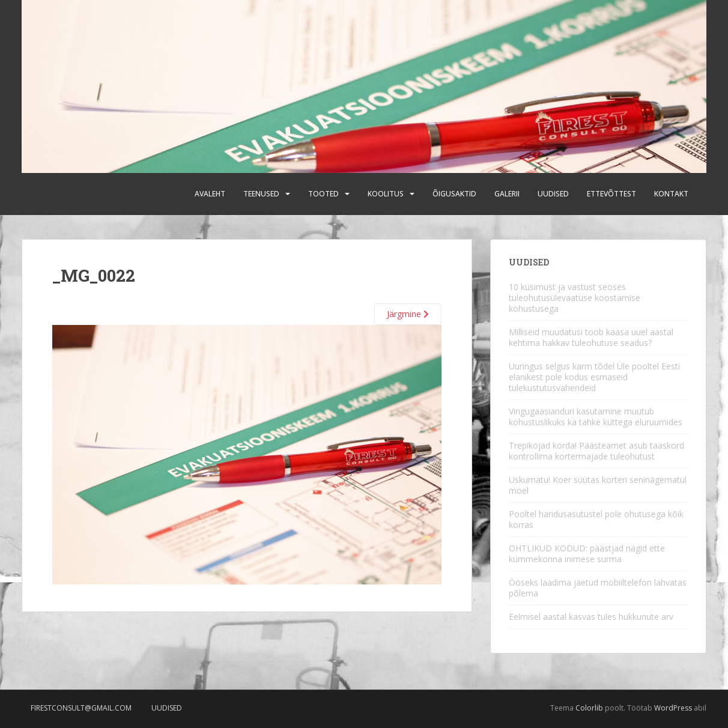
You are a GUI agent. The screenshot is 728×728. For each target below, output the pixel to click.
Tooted (323, 194)
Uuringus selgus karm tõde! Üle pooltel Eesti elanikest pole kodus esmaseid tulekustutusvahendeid (594, 377)
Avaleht (210, 194)
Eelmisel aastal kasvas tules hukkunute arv (591, 617)
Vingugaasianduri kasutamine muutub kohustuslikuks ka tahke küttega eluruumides (596, 417)
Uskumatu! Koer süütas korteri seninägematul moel (598, 485)
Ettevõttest (611, 194)
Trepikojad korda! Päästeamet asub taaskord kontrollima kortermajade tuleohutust (596, 451)
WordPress (673, 708)
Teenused (261, 194)
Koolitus (386, 194)
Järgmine (408, 314)
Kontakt (671, 194)
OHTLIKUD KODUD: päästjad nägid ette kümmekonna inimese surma (587, 554)
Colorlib (589, 708)
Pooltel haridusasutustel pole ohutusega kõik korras (596, 519)
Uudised (553, 194)
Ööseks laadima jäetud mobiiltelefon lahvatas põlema (598, 588)
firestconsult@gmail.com (81, 708)
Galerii (507, 194)
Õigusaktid (454, 194)
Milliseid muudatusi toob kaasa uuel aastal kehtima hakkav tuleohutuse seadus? (591, 337)
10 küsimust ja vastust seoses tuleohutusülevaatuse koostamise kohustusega (575, 298)
